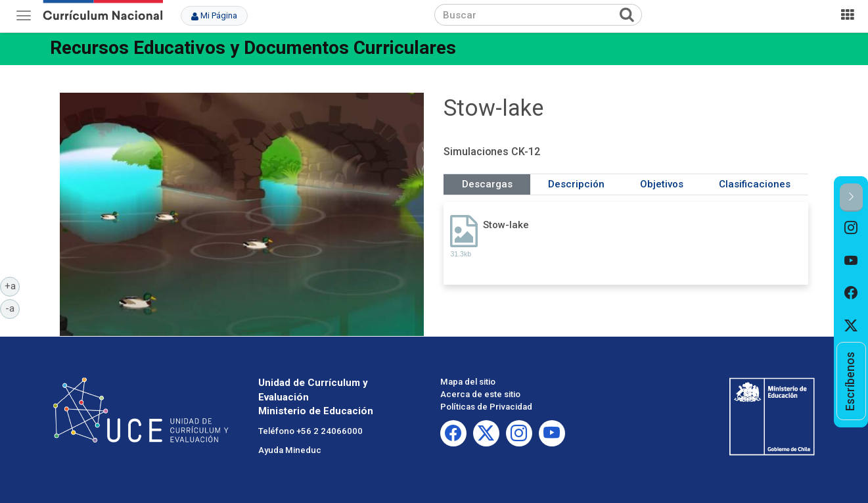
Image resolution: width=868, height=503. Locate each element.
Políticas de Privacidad (486, 407)
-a (12, 308)
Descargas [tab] (487, 184)
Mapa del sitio (468, 382)
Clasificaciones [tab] (755, 184)
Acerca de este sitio (480, 394)
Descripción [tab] (576, 184)
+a (12, 285)
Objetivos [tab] (662, 184)
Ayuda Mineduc (290, 450)
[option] (851, 228)
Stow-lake (506, 225)
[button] (851, 198)
